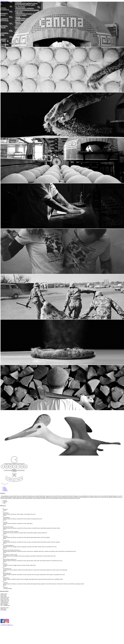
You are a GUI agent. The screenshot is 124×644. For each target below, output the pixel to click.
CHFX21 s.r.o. (10, 625)
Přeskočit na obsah (4, 1)
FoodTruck (5, 491)
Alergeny (5, 489)
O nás (4, 487)
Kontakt (5, 488)
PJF (5, 625)
